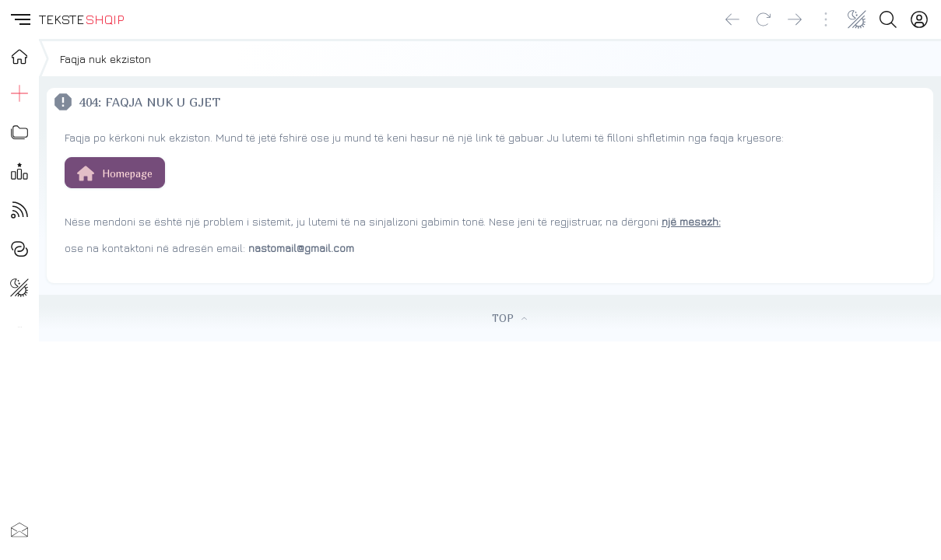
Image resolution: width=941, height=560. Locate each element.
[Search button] (888, 19)
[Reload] (764, 19)
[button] (19, 19)
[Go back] (732, 19)
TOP (509, 318)
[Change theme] (857, 19)
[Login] (919, 19)
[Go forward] (795, 19)
